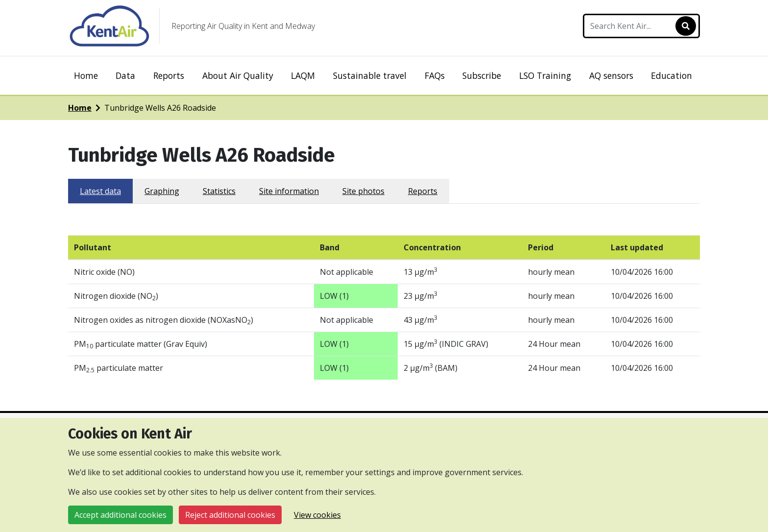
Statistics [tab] (219, 191)
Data (125, 75)
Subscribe (482, 75)
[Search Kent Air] (641, 26)
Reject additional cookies (230, 515)
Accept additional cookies (120, 515)
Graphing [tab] (162, 191)
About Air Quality (238, 75)
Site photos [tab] (363, 191)
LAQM (303, 75)
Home (86, 75)
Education (672, 75)
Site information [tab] (289, 191)
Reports (169, 75)
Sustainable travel (370, 75)
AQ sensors (611, 75)
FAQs (435, 75)
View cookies (317, 515)
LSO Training (545, 75)
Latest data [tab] (100, 191)
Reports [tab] (423, 191)
